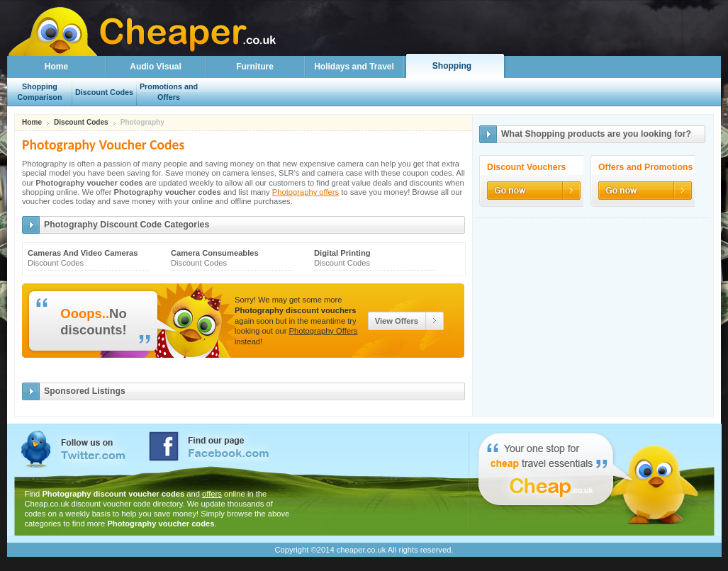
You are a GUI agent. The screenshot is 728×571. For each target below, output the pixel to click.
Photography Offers (324, 331)
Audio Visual (155, 67)
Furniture (255, 67)
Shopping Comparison (40, 92)
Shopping (452, 66)
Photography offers (306, 192)
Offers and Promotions (645, 168)
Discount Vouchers (526, 168)
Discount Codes (81, 123)
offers (212, 494)
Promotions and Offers (169, 92)
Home (56, 67)
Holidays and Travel (354, 67)
